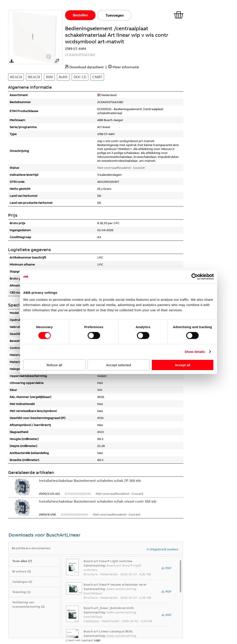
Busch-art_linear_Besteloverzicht (109, 608)
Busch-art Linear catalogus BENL (108, 631)
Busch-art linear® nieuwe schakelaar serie (115, 584)
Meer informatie (126, 67)
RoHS (63, 77)
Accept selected (118, 365)
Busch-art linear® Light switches (108, 561)
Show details (195, 352)
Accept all (183, 365)
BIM (49, 77)
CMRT (97, 77)
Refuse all (54, 365)
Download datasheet (87, 67)
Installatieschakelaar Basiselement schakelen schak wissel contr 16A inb (98, 501)
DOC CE (80, 77)
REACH (16, 77)
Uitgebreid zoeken (162, 549)
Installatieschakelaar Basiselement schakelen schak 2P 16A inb (90, 480)
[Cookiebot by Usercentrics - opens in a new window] (195, 277)
